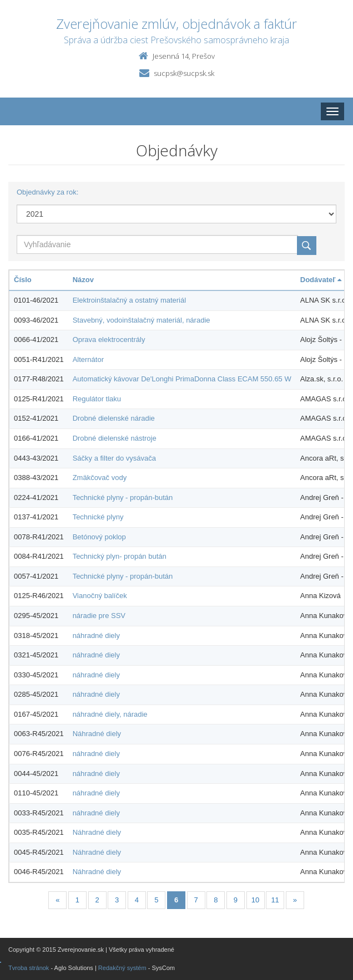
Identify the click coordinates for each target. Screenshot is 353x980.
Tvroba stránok (29, 968)
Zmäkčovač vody (100, 478)
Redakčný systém (122, 968)
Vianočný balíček (100, 596)
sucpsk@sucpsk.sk (184, 73)
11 (275, 900)
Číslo (23, 280)
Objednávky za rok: (47, 192)
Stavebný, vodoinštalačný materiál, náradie (142, 320)
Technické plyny (98, 517)
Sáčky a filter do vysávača (114, 458)
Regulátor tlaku (97, 399)
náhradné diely (96, 636)
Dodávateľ (321, 280)
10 (255, 900)
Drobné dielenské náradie (114, 418)
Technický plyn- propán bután (120, 556)
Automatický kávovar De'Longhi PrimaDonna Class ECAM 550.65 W (182, 379)
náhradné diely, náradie (110, 714)
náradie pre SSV (99, 616)
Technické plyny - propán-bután (123, 497)
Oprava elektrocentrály (109, 340)
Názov (83, 280)
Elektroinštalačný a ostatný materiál (129, 300)
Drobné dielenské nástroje (115, 438)
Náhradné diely (97, 734)
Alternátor (88, 359)
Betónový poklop (99, 537)
